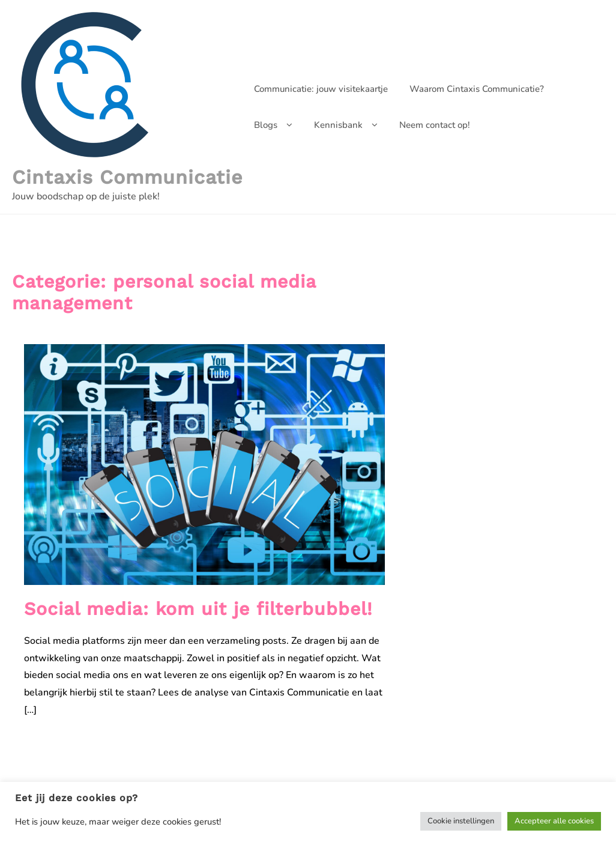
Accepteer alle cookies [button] (554, 821)
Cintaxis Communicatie (128, 177)
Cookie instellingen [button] (461, 821)
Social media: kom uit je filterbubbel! (198, 609)
